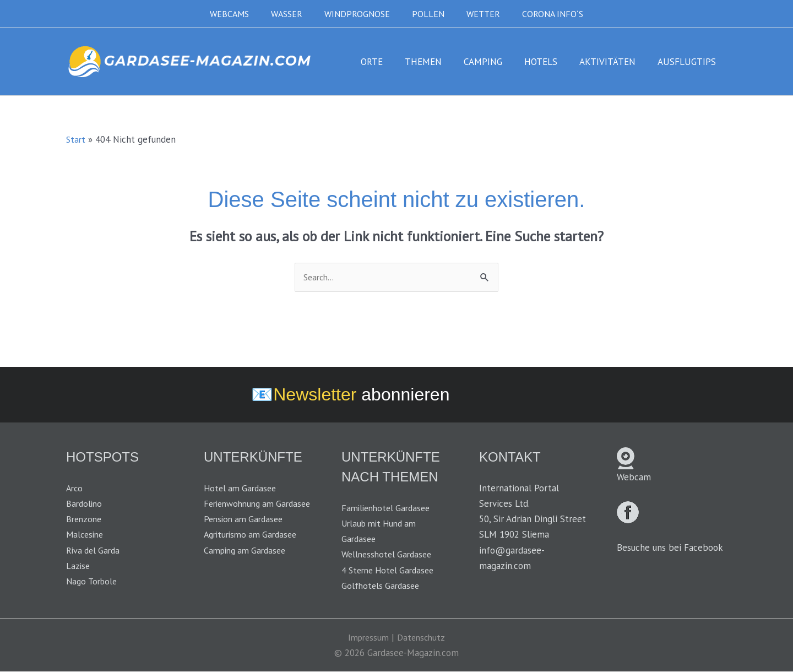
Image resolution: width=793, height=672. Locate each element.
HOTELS (549, 62)
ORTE (390, 62)
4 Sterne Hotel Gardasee (391, 571)
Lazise (78, 566)
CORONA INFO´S (542, 14)
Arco (75, 489)
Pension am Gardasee (246, 535)
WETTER (477, 14)
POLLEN (426, 14)
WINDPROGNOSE (359, 14)
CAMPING (495, 62)
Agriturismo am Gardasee (254, 551)
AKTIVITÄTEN (612, 62)
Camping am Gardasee (248, 566)
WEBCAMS (240, 14)
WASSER (293, 14)
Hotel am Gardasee (242, 489)
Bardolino (85, 505)
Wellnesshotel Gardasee (389, 555)
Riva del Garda (95, 551)
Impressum (367, 638)
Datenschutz (423, 638)
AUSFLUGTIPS (688, 62)
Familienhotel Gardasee (389, 509)
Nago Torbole (93, 582)
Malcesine (86, 535)
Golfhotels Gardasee (382, 586)
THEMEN (438, 62)
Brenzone (85, 520)
